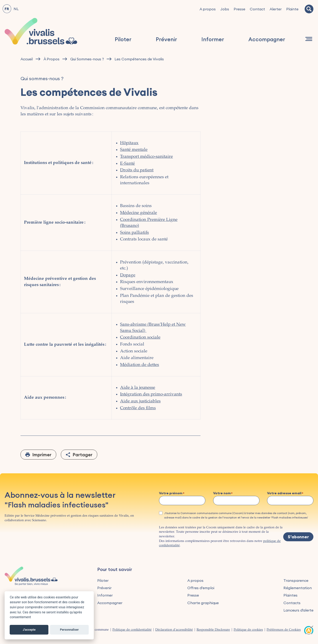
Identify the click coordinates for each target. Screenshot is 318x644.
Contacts (292, 603)
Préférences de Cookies (284, 630)
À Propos (52, 59)
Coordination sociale (140, 338)
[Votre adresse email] (290, 501)
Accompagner (267, 39)
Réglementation (298, 588)
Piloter (123, 39)
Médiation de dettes (140, 365)
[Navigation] (309, 39)
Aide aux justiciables (140, 401)
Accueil (27, 59)
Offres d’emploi (201, 588)
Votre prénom (171, 493)
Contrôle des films (138, 408)
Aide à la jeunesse (138, 388)
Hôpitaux (129, 143)
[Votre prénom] (182, 501)
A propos (208, 9)
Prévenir (166, 39)
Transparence (296, 580)
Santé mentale (134, 150)
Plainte (292, 9)
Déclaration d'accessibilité (174, 630)
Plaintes (290, 595)
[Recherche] (309, 9)
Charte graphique (203, 603)
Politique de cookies (248, 630)
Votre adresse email (284, 493)
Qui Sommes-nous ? (87, 59)
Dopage (128, 275)
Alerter (276, 9)
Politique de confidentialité (132, 630)
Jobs (225, 9)
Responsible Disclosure (213, 630)
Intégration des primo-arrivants (151, 394)
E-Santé (127, 164)
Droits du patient (137, 170)
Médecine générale (138, 213)
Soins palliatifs (134, 233)
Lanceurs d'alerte (298, 610)
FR (7, 9)
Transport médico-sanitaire (146, 157)
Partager (82, 455)
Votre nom (222, 493)
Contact (257, 9)
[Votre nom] (236, 501)
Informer (213, 39)
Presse (239, 9)
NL (16, 9)
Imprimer (42, 455)
